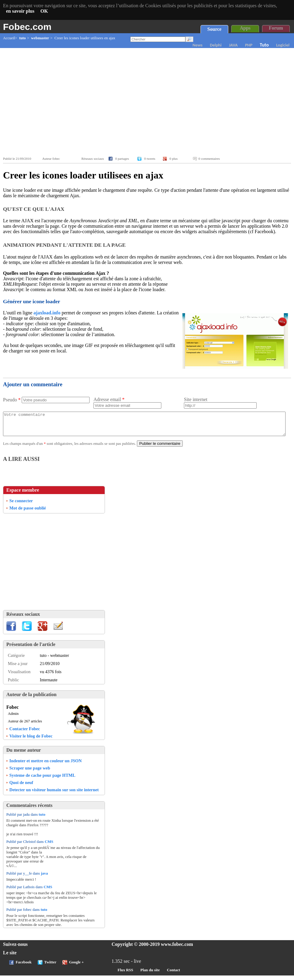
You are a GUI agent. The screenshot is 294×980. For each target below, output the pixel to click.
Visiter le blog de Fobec (31, 741)
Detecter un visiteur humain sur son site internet (54, 794)
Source (215, 29)
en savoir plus (20, 11)
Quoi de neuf (21, 787)
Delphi (216, 45)
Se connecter (21, 505)
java (44, 878)
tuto (22, 38)
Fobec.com (27, 27)
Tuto (264, 45)
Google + (76, 967)
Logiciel (283, 45)
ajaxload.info (47, 313)
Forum (276, 28)
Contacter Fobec (25, 733)
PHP (249, 45)
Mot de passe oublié (28, 512)
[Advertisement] (149, 102)
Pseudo (12, 400)
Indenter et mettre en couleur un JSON (46, 765)
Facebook (24, 967)
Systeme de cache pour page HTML (42, 780)
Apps (245, 28)
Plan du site (150, 975)
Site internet (196, 399)
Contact (174, 975)
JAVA (233, 45)
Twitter (50, 967)
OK (44, 11)
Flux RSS (125, 975)
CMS (49, 846)
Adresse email (109, 399)
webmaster (40, 38)
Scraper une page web (30, 773)
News (198, 45)
